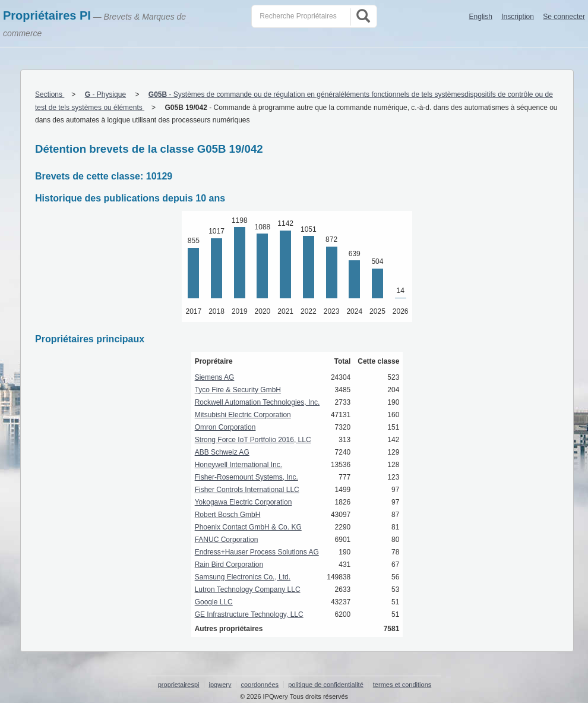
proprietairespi (179, 685)
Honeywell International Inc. (238, 465)
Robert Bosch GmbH (228, 515)
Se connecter (564, 17)
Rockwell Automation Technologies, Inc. (257, 402)
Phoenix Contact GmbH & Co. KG (248, 527)
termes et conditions (402, 685)
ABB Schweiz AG (222, 452)
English (481, 17)
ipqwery (220, 685)
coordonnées (260, 685)
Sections (50, 94)
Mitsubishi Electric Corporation (243, 415)
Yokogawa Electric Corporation (244, 502)
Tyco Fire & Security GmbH (238, 390)
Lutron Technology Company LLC (248, 589)
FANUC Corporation (227, 540)
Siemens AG (215, 377)
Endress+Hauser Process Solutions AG (257, 552)
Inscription (518, 17)
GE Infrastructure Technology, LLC (249, 614)
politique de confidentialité (326, 685)
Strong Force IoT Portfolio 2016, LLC (253, 440)
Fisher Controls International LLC (247, 490)
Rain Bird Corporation (229, 565)
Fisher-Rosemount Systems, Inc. (246, 477)
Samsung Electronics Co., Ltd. (243, 577)
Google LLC (214, 602)
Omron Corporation (225, 427)
